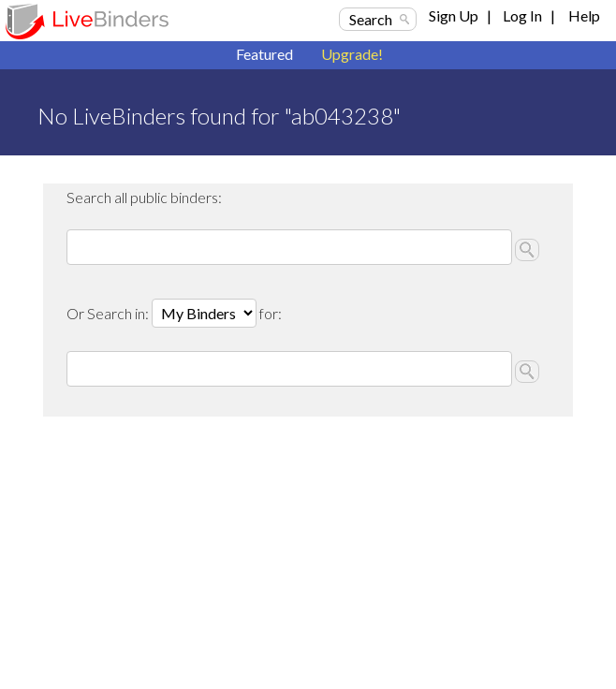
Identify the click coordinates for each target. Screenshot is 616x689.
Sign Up (454, 15)
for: (271, 313)
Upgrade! (352, 54)
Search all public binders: (144, 197)
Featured (264, 54)
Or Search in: (109, 313)
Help (584, 15)
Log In (522, 15)
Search (371, 19)
